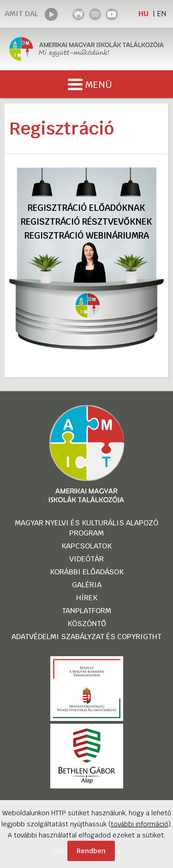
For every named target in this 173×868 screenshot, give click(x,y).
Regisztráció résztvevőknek (86, 222)
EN (161, 14)
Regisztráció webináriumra (87, 236)
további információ (140, 824)
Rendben (91, 851)
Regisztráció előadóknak (86, 208)
